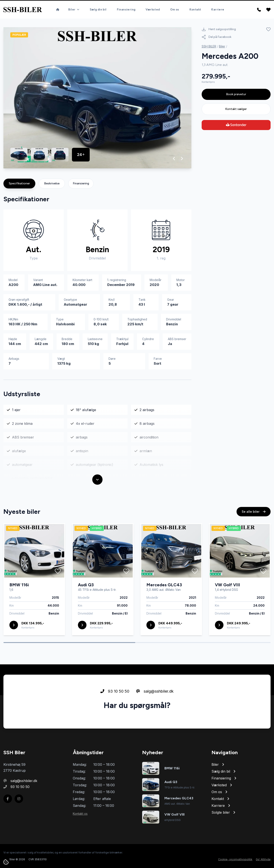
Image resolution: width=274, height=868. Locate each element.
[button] (174, 158)
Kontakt (195, 10)
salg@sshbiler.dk (155, 691)
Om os (175, 10)
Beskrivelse (52, 183)
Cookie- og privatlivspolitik (235, 859)
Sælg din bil (98, 10)
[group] (97, 98)
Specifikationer (19, 183)
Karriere (218, 10)
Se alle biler (254, 512)
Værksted (153, 10)
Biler (222, 46)
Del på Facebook (217, 37)
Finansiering (126, 10)
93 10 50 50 (115, 691)
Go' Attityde (263, 859)
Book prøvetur (236, 94)
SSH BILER (209, 46)
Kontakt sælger (236, 109)
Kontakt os (80, 814)
